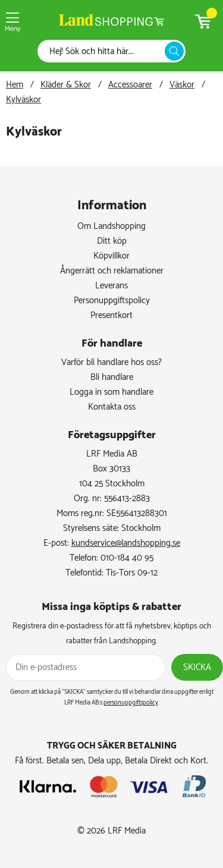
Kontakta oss (112, 407)
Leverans (111, 286)
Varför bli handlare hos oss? (111, 362)
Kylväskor (23, 100)
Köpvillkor (111, 256)
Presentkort (111, 315)
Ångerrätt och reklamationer (112, 271)
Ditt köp (112, 241)
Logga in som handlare (111, 392)
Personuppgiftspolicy (112, 301)
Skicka (197, 667)
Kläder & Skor (66, 85)
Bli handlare (112, 377)
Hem (15, 85)
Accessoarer (130, 85)
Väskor (182, 85)
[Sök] (104, 51)
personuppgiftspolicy (131, 703)
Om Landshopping (111, 226)
